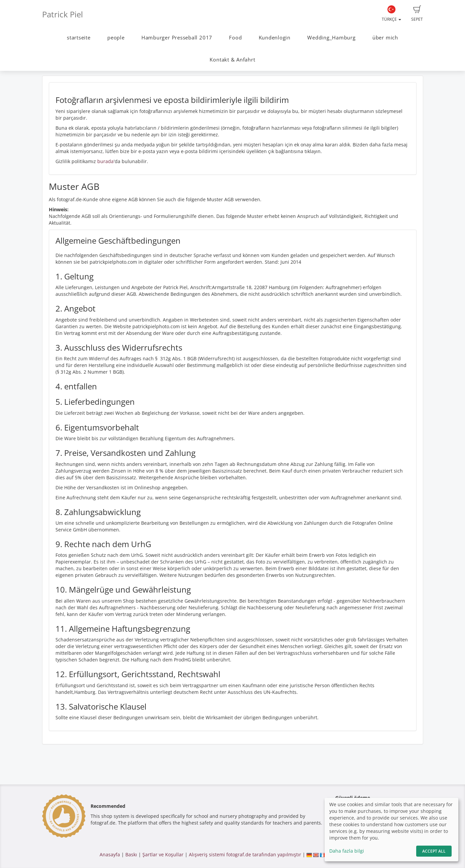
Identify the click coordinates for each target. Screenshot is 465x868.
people (116, 38)
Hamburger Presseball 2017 (177, 38)
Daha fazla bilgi (347, 851)
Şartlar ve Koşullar (163, 854)
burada (105, 161)
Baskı (131, 854)
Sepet (417, 14)
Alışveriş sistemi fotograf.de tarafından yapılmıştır (245, 854)
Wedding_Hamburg (331, 38)
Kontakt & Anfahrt (232, 60)
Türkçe (391, 14)
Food (235, 38)
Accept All (434, 851)
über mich (385, 38)
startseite (79, 38)
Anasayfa (110, 854)
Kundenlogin (275, 38)
